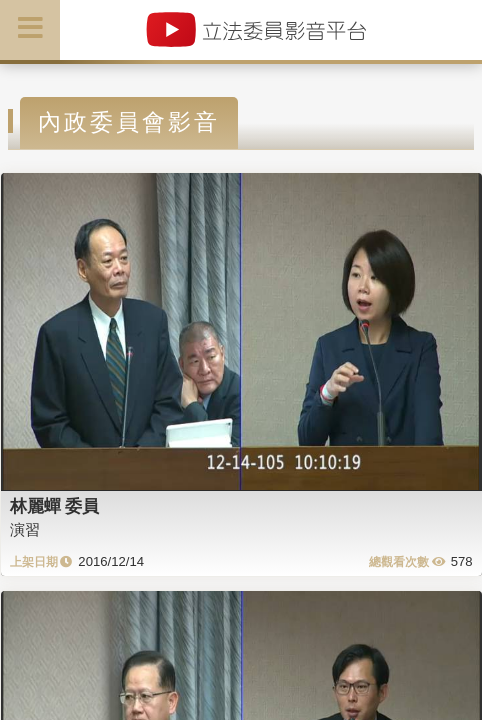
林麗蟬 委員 (55, 506)
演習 (25, 529)
